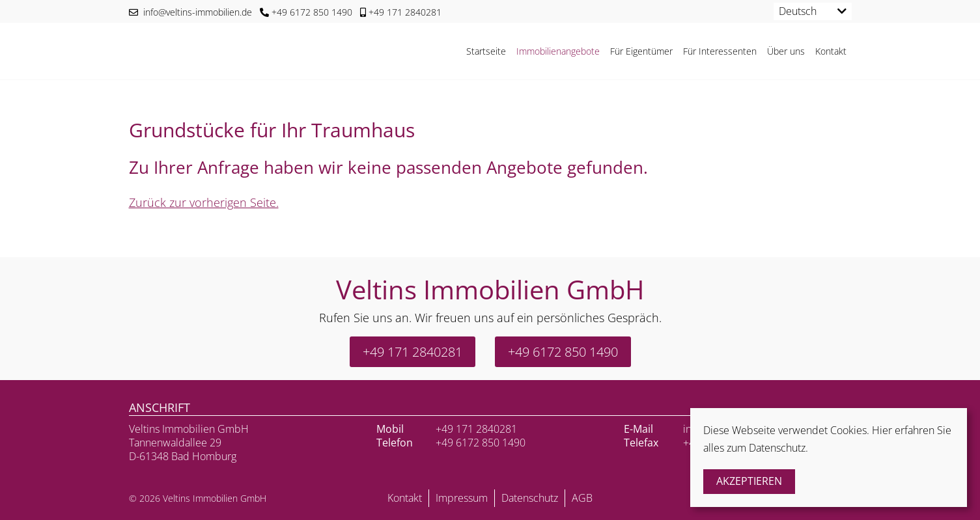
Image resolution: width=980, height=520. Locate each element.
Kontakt (831, 51)
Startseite (486, 51)
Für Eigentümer (641, 51)
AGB (582, 498)
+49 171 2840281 (401, 12)
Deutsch (798, 11)
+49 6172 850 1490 (306, 12)
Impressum (462, 498)
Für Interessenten (720, 51)
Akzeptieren (749, 481)
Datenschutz (530, 498)
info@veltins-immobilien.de (190, 12)
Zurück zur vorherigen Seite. (204, 202)
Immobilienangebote (558, 51)
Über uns (786, 51)
